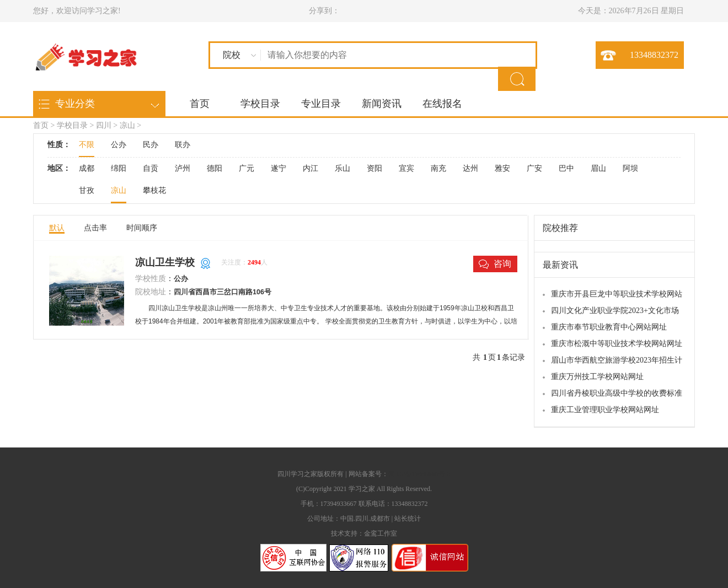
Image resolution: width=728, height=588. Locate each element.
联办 (183, 145)
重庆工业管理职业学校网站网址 (605, 410)
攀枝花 (154, 190)
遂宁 (279, 168)
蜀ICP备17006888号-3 (419, 474)
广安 (534, 168)
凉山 (127, 125)
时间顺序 (142, 228)
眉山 (598, 168)
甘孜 (87, 190)
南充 (438, 168)
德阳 (215, 168)
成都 (87, 168)
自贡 (151, 168)
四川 (104, 125)
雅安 (502, 168)
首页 (200, 104)
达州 (470, 168)
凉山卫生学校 (165, 262)
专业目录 (321, 104)
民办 (151, 145)
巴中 (566, 168)
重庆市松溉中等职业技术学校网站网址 (617, 344)
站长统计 (408, 519)
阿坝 (630, 168)
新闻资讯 (382, 104)
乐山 (342, 168)
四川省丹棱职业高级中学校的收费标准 (617, 393)
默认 (57, 228)
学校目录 (260, 104)
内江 (311, 168)
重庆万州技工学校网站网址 (597, 377)
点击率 (95, 228)
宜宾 (406, 168)
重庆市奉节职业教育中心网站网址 (609, 327)
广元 (247, 168)
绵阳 (119, 168)
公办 (119, 145)
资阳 (374, 168)
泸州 (183, 168)
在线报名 (442, 104)
